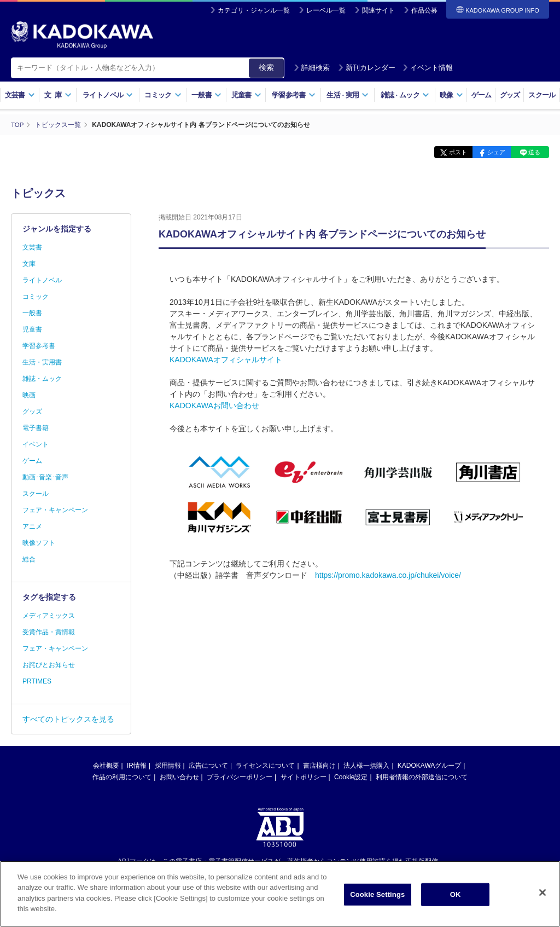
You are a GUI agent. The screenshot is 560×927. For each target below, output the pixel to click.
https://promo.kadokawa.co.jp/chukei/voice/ (388, 575)
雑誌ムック (405, 95)
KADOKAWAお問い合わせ (214, 405)
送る (533, 152)
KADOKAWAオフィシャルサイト (226, 359)
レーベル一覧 (326, 10)
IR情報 (137, 766)
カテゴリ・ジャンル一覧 (254, 10)
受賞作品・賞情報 (49, 632)
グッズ (510, 95)
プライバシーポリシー (240, 777)
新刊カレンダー (367, 68)
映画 (29, 395)
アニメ (32, 526)
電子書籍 (36, 428)
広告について (208, 766)
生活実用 (348, 95)
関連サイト (378, 10)
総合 (29, 559)
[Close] (542, 903)
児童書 (246, 95)
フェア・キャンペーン (55, 510)
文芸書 (20, 95)
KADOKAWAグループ (429, 766)
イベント (36, 444)
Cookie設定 (351, 777)
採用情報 (168, 766)
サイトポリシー (304, 777)
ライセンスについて (265, 766)
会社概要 (106, 766)
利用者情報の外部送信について (422, 777)
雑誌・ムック (42, 379)
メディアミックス (49, 616)
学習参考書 (294, 95)
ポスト (448, 152)
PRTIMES (37, 681)
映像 (451, 95)
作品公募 (424, 10)
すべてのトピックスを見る (68, 719)
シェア (490, 152)
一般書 (206, 95)
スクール (542, 95)
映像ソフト (39, 543)
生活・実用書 (42, 362)
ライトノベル (108, 95)
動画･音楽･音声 (45, 477)
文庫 (29, 264)
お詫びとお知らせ (49, 665)
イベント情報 (428, 68)
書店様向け (319, 766)
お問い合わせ (179, 777)
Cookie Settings (377, 904)
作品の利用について (122, 777)
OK (456, 904)
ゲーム (482, 95)
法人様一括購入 (366, 766)
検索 (266, 67)
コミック (163, 95)
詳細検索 (312, 68)
